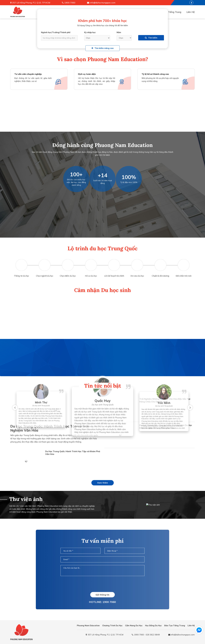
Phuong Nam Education (88, 625)
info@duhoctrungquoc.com (103, 3)
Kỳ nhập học (90, 32)
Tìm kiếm (151, 38)
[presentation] (102, 583)
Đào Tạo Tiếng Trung (170, 12)
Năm (119, 32)
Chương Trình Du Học (112, 625)
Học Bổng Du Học (153, 625)
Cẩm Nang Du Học (134, 625)
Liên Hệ (191, 12)
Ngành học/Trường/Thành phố (56, 32)
